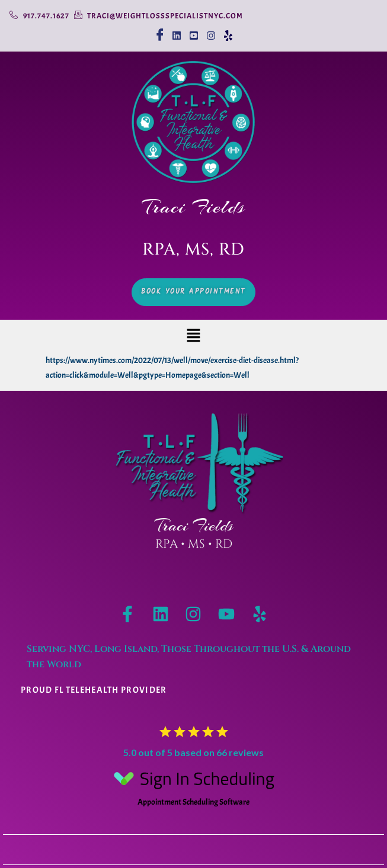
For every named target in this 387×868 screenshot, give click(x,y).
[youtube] (193, 30)
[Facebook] (159, 30)
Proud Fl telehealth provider (94, 690)
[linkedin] (176, 30)
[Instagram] (211, 30)
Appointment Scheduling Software (194, 785)
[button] (193, 337)
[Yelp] (228, 30)
